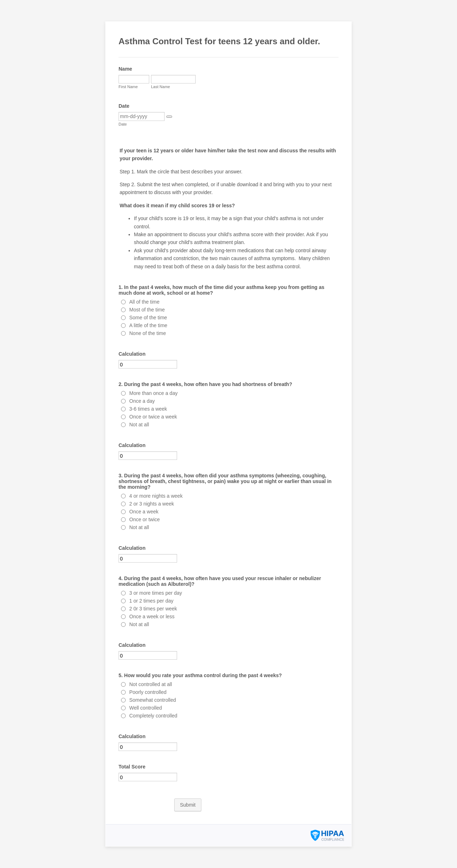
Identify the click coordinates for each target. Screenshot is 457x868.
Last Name (160, 87)
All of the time (144, 302)
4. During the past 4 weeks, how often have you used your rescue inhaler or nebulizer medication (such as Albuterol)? (220, 581)
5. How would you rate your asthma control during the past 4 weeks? (200, 675)
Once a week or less (152, 616)
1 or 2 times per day (151, 601)
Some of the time (148, 318)
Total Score (132, 767)
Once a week (144, 512)
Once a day (142, 401)
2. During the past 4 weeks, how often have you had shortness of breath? (205, 384)
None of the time (148, 333)
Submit (188, 805)
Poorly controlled (148, 692)
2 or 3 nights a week (152, 504)
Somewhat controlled (153, 700)
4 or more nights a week (156, 496)
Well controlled (146, 708)
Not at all (139, 425)
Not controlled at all (151, 684)
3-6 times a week (148, 409)
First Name (128, 87)
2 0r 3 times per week (153, 609)
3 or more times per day (156, 593)
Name (125, 69)
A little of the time (148, 325)
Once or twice (145, 519)
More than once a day (153, 393)
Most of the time (147, 310)
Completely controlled (153, 716)
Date (124, 106)
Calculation (132, 354)
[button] (169, 117)
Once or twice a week (153, 417)
